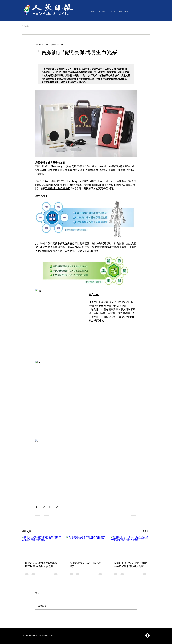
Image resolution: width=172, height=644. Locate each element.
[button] (147, 26)
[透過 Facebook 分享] (37, 507)
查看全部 (147, 531)
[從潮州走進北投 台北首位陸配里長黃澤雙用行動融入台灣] (130, 547)
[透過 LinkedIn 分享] (50, 507)
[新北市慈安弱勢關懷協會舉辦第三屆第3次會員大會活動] (42, 547)
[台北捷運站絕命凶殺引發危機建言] (86, 547)
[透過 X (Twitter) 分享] (43, 507)
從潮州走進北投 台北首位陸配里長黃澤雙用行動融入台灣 (130, 565)
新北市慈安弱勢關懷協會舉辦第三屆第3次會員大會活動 (41, 565)
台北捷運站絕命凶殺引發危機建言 (86, 565)
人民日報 (25, 26)
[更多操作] (135, 44)
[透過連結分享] (57, 507)
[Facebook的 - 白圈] (147, 635)
